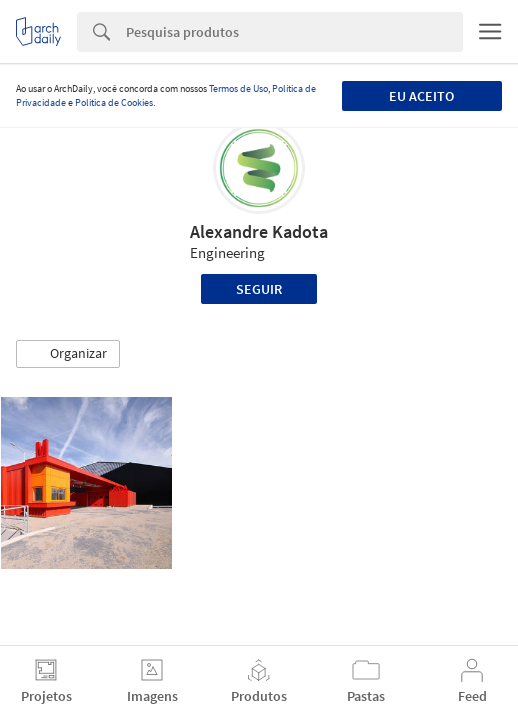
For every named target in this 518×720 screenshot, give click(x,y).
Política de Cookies (114, 102)
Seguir (259, 289)
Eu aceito (421, 96)
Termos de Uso (238, 88)
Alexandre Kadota (259, 231)
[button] (68, 354)
